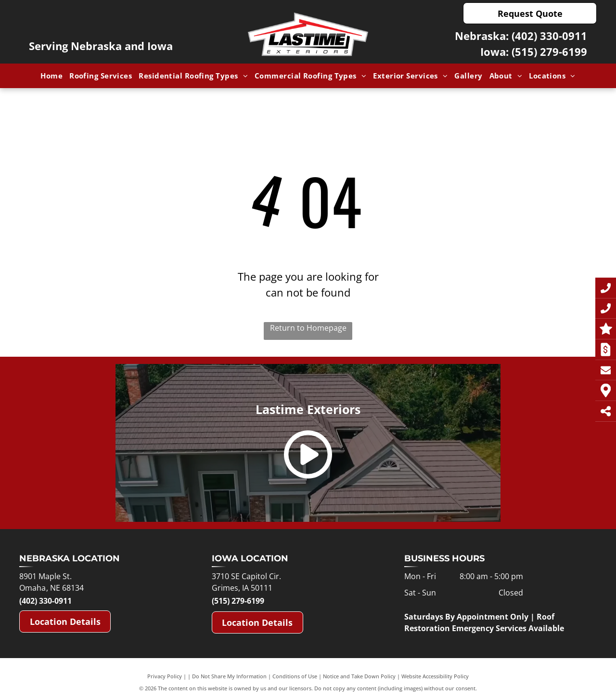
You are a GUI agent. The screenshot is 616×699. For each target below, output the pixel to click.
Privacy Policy (165, 676)
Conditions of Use (295, 676)
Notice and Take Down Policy (359, 676)
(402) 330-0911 (549, 36)
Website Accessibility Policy (435, 676)
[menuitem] (51, 76)
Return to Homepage (308, 328)
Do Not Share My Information (229, 676)
